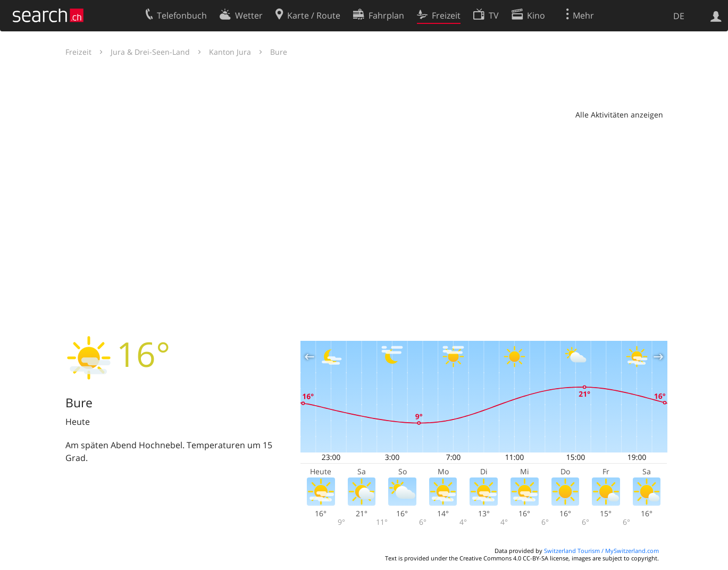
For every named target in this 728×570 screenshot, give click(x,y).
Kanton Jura (230, 52)
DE (679, 16)
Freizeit (78, 52)
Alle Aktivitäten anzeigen (619, 115)
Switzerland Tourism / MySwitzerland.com (601, 551)
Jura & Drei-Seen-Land (150, 52)
